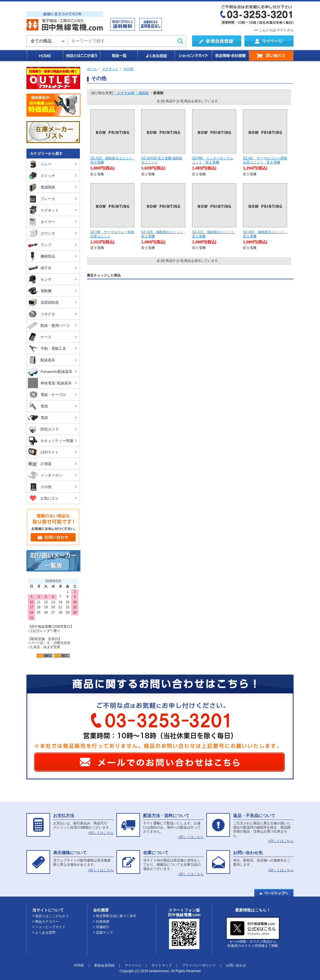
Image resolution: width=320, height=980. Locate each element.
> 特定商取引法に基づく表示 (115, 916)
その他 (128, 69)
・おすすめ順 (124, 93)
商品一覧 (119, 56)
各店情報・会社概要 (230, 56)
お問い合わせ (236, 965)
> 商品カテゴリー (46, 922)
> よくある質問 (44, 933)
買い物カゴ (271, 56)
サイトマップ (162, 965)
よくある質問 (156, 56)
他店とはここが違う (81, 56)
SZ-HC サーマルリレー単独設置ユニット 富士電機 (265, 160)
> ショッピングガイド (49, 927)
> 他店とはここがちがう (51, 916)
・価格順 (142, 93)
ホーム (92, 69)
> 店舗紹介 (101, 927)
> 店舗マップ (103, 933)
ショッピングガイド (193, 56)
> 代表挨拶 (101, 922)
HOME (45, 56)
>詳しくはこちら (101, 833)
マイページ (133, 965)
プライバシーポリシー (199, 965)
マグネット (110, 69)
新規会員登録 (104, 965)
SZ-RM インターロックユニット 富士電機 (213, 160)
